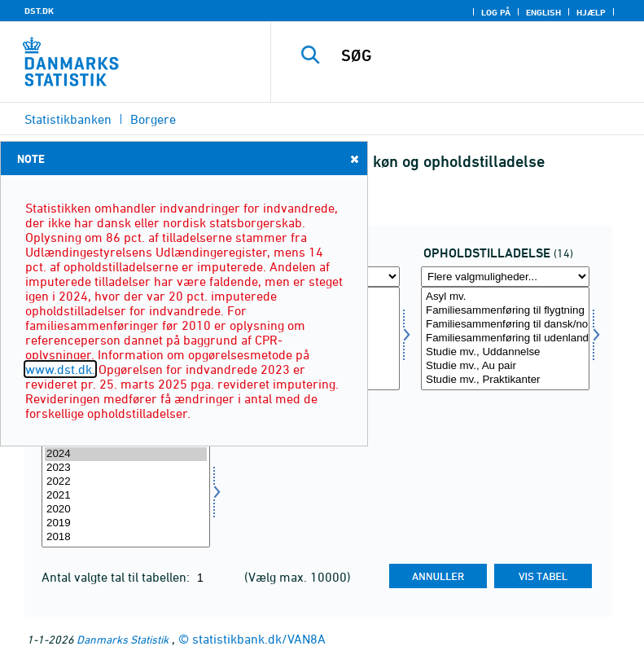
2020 (126, 510)
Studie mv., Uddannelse (505, 352)
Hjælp (591, 12)
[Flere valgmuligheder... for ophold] (505, 277)
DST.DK (39, 11)
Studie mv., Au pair (505, 366)
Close (353, 158)
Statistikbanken (68, 119)
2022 (126, 482)
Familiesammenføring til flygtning (505, 311)
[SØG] (482, 55)
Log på (496, 12)
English (543, 12)
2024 (126, 454)
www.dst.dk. (60, 369)
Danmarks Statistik (123, 639)
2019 (126, 523)
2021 (126, 496)
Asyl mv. (505, 297)
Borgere (153, 119)
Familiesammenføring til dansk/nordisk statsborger (505, 325)
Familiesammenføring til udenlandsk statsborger (505, 338)
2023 (126, 468)
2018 (126, 537)
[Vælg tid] (126, 496)
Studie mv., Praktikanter (505, 380)
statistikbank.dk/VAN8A (259, 639)
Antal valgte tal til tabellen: (117, 577)
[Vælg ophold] (505, 338)
